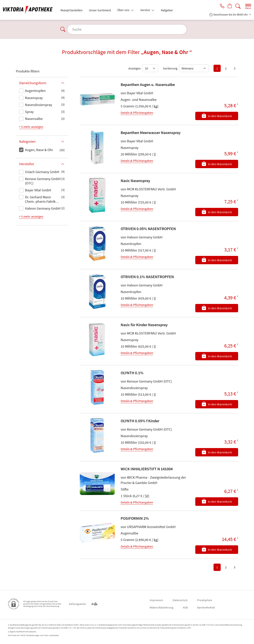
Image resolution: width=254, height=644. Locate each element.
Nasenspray (34, 98)
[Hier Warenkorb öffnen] (229, 6)
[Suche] (238, 6)
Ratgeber (167, 10)
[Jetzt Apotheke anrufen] (221, 6)
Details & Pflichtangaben (137, 113)
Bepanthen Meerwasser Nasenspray (151, 133)
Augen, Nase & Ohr (39, 150)
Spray (29, 112)
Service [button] (145, 10)
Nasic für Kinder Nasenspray (144, 325)
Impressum (156, 600)
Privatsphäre (205, 600)
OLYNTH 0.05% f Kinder (140, 421)
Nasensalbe (34, 119)
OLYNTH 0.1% (132, 373)
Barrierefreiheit (206, 607)
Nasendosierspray (38, 105)
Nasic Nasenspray (135, 181)
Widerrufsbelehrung (161, 607)
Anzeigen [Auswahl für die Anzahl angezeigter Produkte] (135, 68)
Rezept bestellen (72, 10)
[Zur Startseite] (29, 10)
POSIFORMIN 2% (135, 518)
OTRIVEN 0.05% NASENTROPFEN (148, 229)
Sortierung (170, 68)
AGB (185, 607)
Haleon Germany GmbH (43, 208)
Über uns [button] (124, 10)
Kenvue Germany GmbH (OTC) (43, 181)
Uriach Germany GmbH (42, 172)
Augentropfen (35, 91)
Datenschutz (180, 600)
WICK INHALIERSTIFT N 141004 (147, 469)
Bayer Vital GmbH (38, 190)
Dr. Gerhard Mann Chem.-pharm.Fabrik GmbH (40, 200)
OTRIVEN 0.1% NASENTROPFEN (147, 277)
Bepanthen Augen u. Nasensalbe (148, 84)
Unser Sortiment (100, 10)
